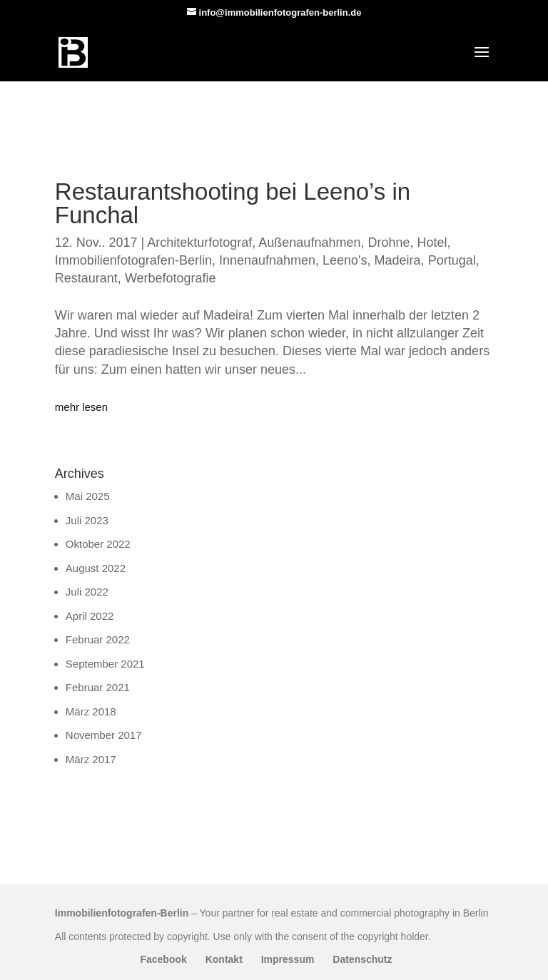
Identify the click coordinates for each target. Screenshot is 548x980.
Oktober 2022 (98, 544)
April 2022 (90, 616)
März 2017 (91, 759)
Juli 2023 (87, 520)
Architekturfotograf (199, 243)
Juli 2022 (87, 592)
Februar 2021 (98, 687)
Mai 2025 (88, 496)
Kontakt (224, 959)
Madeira (398, 260)
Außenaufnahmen (309, 243)
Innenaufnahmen (267, 260)
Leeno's (345, 260)
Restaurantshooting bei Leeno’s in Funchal (233, 203)
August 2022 (96, 568)
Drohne (389, 243)
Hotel (432, 243)
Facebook (163, 959)
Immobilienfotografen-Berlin (133, 260)
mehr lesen (81, 407)
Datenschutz (362, 959)
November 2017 (104, 735)
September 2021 (105, 664)
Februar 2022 (98, 639)
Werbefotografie (171, 278)
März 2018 (91, 711)
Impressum (288, 959)
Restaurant (86, 278)
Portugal (452, 260)
